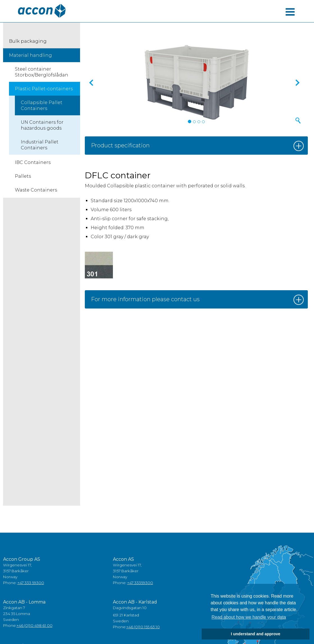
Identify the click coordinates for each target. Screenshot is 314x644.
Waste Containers (36, 190)
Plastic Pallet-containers (44, 89)
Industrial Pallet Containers (40, 145)
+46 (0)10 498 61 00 (35, 625)
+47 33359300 (140, 583)
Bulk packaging (28, 41)
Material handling (30, 55)
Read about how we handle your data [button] (249, 617)
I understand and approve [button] (256, 634)
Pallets (23, 176)
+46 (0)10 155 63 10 (143, 627)
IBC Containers (33, 162)
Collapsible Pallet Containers (42, 105)
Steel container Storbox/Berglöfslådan (42, 72)
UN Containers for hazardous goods (42, 125)
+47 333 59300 (31, 583)
